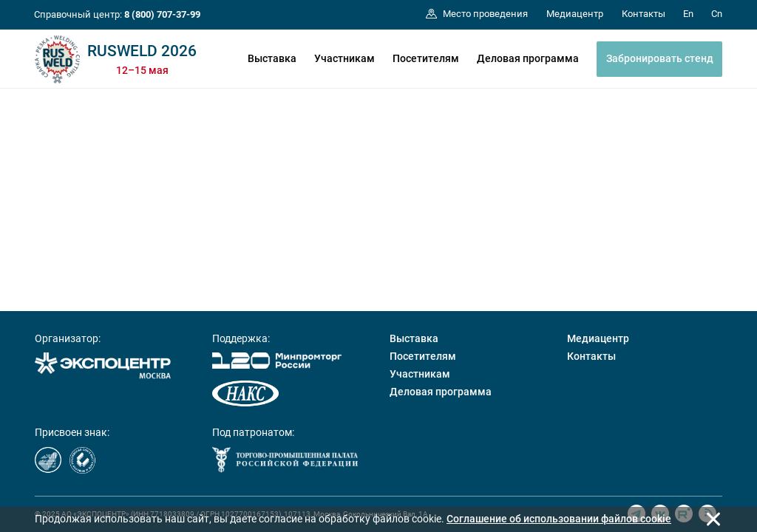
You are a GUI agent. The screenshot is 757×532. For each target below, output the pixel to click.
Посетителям (426, 58)
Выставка (272, 58)
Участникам (344, 58)
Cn (717, 14)
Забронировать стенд (660, 58)
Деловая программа (528, 58)
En (688, 14)
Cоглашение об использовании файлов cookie (559, 519)
